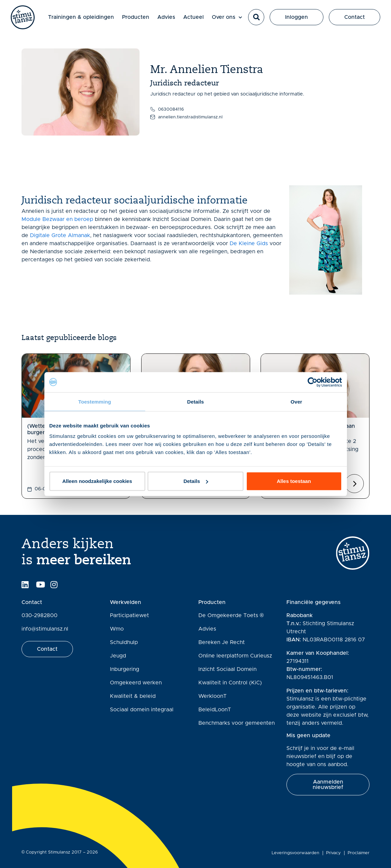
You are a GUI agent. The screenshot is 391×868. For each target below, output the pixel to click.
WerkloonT (212, 696)
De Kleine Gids (249, 243)
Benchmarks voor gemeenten (237, 723)
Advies (167, 17)
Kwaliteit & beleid (133, 696)
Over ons (227, 18)
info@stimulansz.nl (45, 629)
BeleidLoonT (215, 710)
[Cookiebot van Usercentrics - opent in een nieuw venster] (312, 382)
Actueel (194, 17)
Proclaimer (359, 853)
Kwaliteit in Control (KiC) (230, 683)
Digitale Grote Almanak (60, 235)
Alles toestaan (294, 481)
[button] (256, 17)
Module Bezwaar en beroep (57, 219)
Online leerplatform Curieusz (235, 656)
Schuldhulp (124, 642)
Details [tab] (196, 401)
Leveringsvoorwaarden (296, 853)
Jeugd (118, 656)
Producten (136, 17)
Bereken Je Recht (222, 642)
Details (196, 481)
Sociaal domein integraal (142, 710)
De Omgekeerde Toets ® (231, 615)
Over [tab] (296, 401)
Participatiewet (129, 615)
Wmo (117, 629)
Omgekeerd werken (136, 683)
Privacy (334, 853)
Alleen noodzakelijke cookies (97, 481)
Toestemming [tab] (95, 401)
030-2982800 (40, 615)
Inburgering (125, 669)
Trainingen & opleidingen (81, 17)
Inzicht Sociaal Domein (227, 669)
